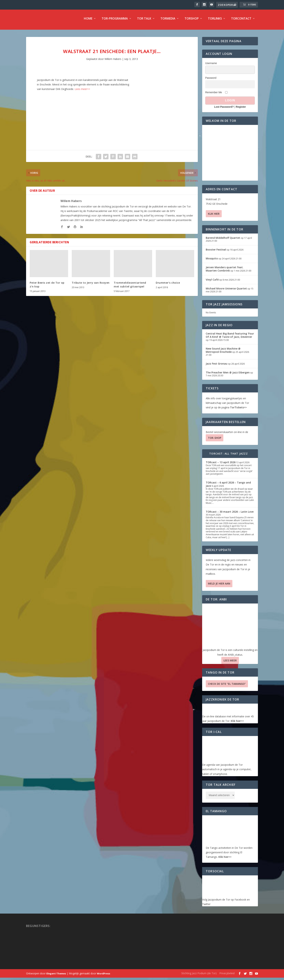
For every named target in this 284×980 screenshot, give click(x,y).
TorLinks (215, 21)
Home (88, 21)
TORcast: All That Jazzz (228, 456)
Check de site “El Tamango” (227, 686)
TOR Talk (144, 21)
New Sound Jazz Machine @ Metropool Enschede (223, 353)
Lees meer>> (82, 91)
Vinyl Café (212, 282)
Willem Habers (113, 61)
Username (211, 66)
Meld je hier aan (219, 586)
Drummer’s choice (168, 285)
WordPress (104, 976)
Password (211, 80)
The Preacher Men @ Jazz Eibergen (228, 375)
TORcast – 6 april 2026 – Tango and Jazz (228, 486)
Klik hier (214, 216)
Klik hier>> (237, 723)
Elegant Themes (56, 976)
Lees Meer (230, 663)
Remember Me (214, 94)
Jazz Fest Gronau (217, 366)
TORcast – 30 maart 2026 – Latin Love (230, 514)
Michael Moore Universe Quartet (226, 291)
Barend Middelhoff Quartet (223, 240)
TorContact (241, 21)
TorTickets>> (238, 410)
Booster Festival (216, 252)
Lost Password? (224, 109)
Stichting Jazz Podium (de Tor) (199, 976)
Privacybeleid (227, 976)
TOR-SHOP (215, 440)
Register (241, 109)
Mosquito (212, 261)
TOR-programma (115, 21)
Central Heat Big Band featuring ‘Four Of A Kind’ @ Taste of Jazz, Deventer (230, 337)
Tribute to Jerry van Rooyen (91, 285)
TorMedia (168, 21)
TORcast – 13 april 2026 (221, 465)
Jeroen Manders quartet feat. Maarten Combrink (225, 271)
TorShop (192, 21)
